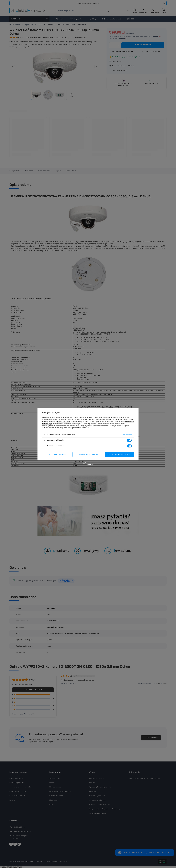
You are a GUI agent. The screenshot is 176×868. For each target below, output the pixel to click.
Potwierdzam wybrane (56, 454)
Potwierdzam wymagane (87, 454)
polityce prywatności (64, 422)
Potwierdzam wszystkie (119, 454)
